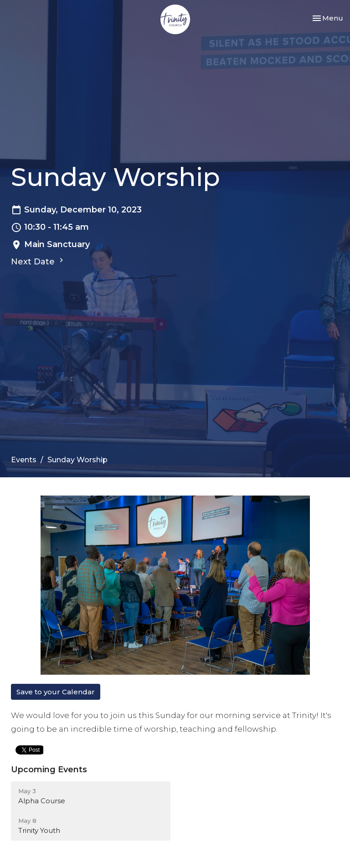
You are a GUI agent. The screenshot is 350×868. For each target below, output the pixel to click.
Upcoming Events (49, 770)
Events (24, 460)
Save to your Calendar (56, 692)
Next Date (38, 261)
